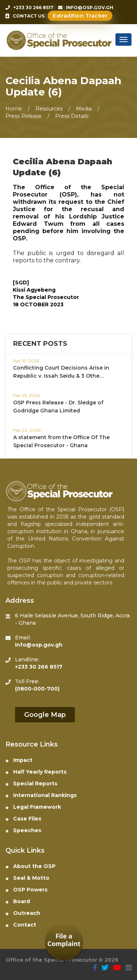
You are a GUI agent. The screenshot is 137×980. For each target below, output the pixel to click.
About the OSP (31, 866)
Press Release (24, 116)
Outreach (23, 913)
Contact (21, 925)
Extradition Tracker (80, 16)
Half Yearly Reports (36, 772)
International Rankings (41, 795)
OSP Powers (26, 890)
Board (18, 901)
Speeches (23, 830)
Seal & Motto (27, 878)
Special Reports (31, 783)
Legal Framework (33, 807)
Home (14, 109)
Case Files (23, 819)
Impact (19, 760)
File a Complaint (64, 940)
